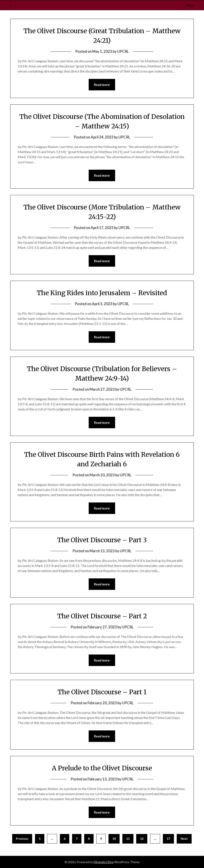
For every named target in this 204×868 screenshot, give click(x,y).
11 (128, 839)
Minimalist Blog (104, 862)
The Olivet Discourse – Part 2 (102, 616)
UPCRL (123, 51)
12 (142, 839)
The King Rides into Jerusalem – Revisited (102, 293)
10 (114, 839)
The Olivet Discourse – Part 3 (102, 540)
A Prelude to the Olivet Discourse (102, 768)
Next (184, 839)
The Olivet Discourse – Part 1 (102, 692)
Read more (102, 85)
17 (168, 839)
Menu (190, 5)
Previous (22, 839)
